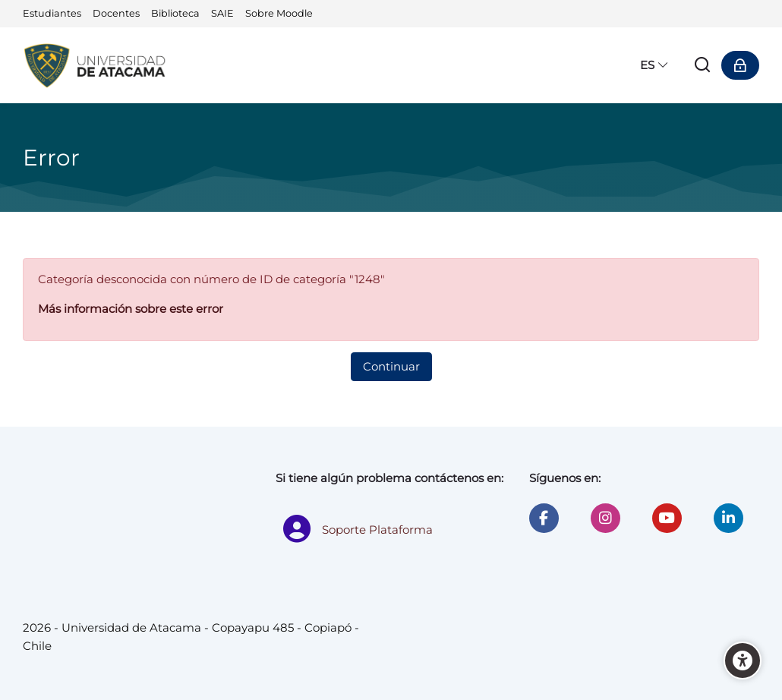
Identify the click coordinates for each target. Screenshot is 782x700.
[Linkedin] (728, 518)
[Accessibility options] (743, 661)
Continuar (391, 366)
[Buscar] (703, 66)
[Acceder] (740, 65)
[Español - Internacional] (655, 65)
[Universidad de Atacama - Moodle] (96, 65)
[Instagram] (605, 518)
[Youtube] (667, 518)
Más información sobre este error (131, 309)
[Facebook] (544, 518)
